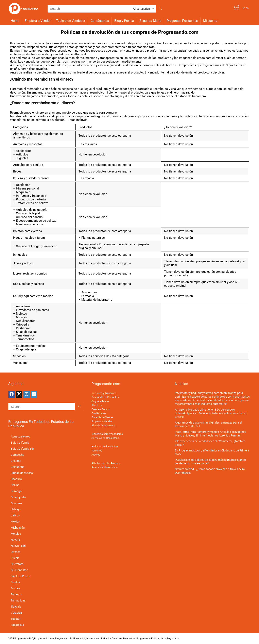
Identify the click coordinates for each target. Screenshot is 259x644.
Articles (96, 455)
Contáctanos (100, 21)
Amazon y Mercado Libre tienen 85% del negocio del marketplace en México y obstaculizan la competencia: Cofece (211, 413)
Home (15, 21)
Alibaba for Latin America (106, 463)
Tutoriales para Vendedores (107, 434)
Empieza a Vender (38, 21)
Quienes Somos (101, 409)
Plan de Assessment (103, 425)
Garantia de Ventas (102, 417)
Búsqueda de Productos (105, 397)
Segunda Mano (150, 21)
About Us (97, 405)
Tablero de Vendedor (71, 21)
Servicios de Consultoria (105, 438)
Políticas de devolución (105, 447)
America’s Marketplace (105, 467)
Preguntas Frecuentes (182, 21)
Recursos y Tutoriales (104, 393)
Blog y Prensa (124, 21)
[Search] (160, 9)
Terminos (97, 451)
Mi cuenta (210, 21)
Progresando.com (178, 32)
